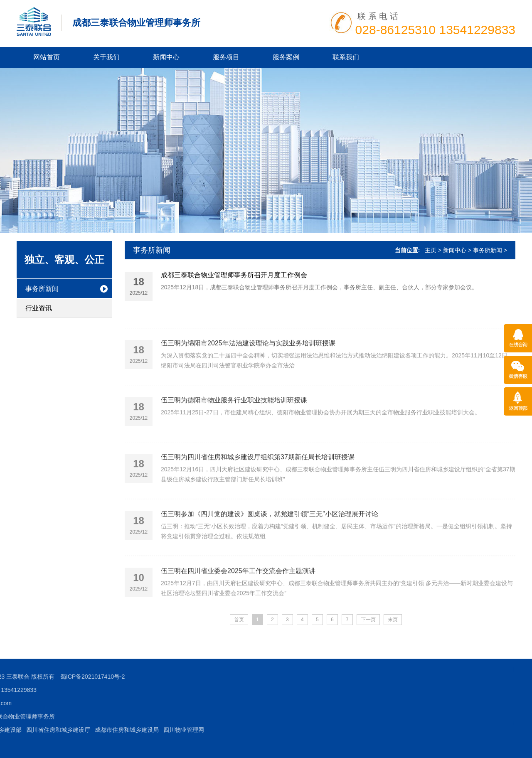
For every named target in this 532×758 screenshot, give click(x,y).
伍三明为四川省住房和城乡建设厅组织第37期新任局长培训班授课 (258, 475)
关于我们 (106, 57)
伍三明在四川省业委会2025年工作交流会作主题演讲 (238, 589)
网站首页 (47, 57)
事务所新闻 (42, 289)
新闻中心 (166, 57)
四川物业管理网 (66, 730)
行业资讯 (39, 308)
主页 (431, 250)
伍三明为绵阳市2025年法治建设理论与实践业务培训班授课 (248, 361)
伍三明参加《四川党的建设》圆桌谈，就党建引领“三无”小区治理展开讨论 (270, 532)
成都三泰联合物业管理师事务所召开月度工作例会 (234, 277)
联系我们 (346, 57)
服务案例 (286, 57)
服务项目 (226, 57)
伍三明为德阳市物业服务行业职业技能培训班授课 (234, 418)
